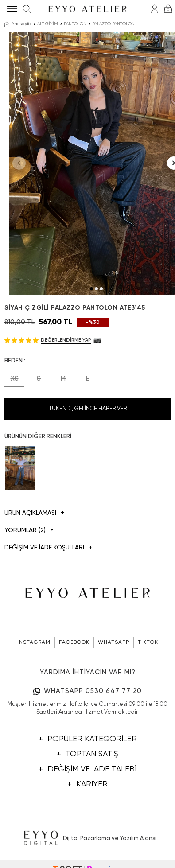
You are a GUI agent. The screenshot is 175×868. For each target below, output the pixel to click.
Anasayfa (18, 24)
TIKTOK (148, 642)
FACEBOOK (74, 642)
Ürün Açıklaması (34, 513)
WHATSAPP (114, 642)
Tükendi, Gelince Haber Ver (88, 409)
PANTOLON (75, 24)
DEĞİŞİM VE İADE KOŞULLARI (48, 548)
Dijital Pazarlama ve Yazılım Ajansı (87, 838)
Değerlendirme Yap (66, 340)
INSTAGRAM (34, 642)
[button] (91, 289)
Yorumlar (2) (29, 531)
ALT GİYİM (48, 24)
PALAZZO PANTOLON (113, 24)
